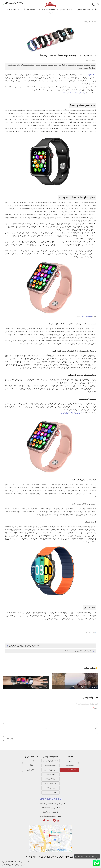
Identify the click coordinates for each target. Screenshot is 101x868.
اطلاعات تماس (70, 765)
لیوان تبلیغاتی (51, 788)
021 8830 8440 (51, 799)
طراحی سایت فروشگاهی (18, 865)
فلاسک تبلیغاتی (51, 792)
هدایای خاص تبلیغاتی (47, 9)
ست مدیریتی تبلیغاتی (50, 761)
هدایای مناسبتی (66, 9)
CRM (7, 865)
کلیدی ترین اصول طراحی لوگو (23, 646)
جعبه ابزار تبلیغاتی (51, 770)
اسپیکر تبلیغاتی (50, 783)
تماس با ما (51, 13)
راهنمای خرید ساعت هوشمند (74, 93)
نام (96, 728)
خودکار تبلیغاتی (50, 765)
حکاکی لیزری (12, 9)
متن (95, 708)
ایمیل (47, 728)
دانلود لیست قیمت (28, 9)
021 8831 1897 (52, 804)
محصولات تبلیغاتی (83, 9)
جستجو (31, 761)
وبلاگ (31, 765)
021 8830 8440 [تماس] (14, 3)
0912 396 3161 (46, 808)
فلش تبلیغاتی (50, 774)
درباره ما (70, 761)
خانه (95, 22)
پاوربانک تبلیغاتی (51, 779)
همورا (3, 865)
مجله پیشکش (87, 22)
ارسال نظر (9, 739)
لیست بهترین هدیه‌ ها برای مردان (73, 413)
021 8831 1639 (41, 804)
